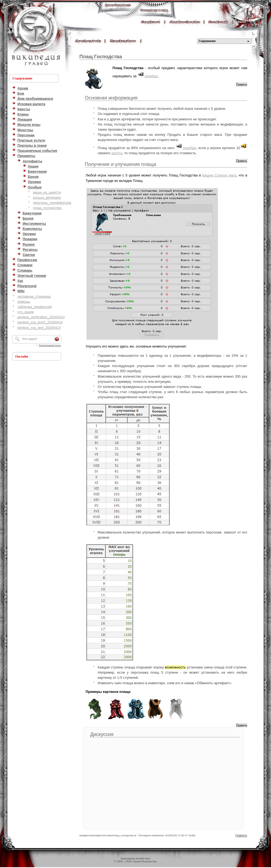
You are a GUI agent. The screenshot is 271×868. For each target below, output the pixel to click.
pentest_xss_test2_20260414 (40, 322)
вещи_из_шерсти (47, 192)
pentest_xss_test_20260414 (39, 328)
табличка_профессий (35, 307)
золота (117, 153)
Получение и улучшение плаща (121, 164)
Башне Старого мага (219, 175)
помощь (24, 302)
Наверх (241, 835)
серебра (189, 148)
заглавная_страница (34, 296)
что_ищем (25, 312)
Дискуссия (102, 734)
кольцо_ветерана (47, 197)
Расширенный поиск (50, 345)
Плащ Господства (101, 57)
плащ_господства (47, 208)
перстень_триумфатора (52, 203)
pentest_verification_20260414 (41, 317)
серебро (151, 76)
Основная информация (111, 98)
